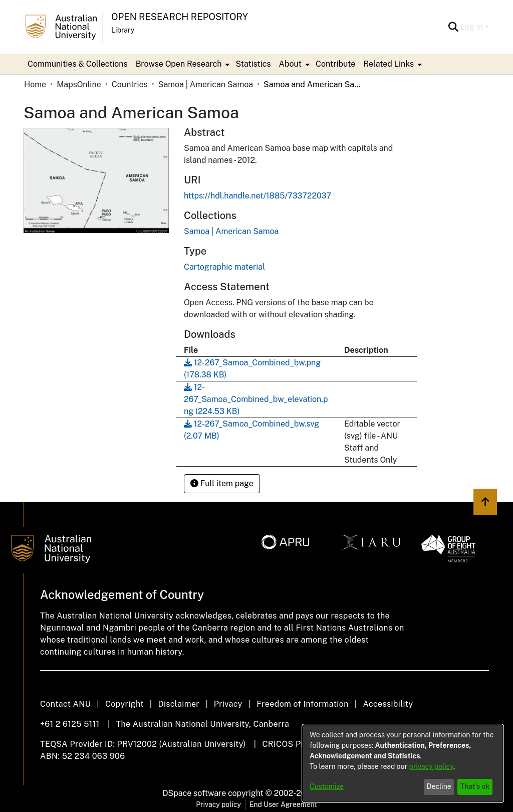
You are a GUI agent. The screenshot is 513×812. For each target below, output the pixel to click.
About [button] (290, 64)
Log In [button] (473, 27)
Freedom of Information (302, 704)
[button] (454, 27)
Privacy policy (218, 804)
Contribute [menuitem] (335, 64)
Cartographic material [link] (224, 267)
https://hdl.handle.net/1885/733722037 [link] (258, 196)
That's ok (475, 786)
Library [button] (123, 30)
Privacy (228, 704)
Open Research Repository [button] (180, 17)
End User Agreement (283, 804)
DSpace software (195, 793)
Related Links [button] (389, 64)
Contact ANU (65, 704)
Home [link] (35, 84)
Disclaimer (179, 704)
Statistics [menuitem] (253, 64)
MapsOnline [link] (79, 84)
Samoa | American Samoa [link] (206, 84)
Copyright (124, 704)
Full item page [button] (222, 483)
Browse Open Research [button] (179, 64)
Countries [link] (130, 84)
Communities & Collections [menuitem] (78, 64)
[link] (231, 231)
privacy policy (431, 766)
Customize (327, 786)
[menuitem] (182, 64)
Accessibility (388, 704)
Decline (439, 786)
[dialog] (403, 763)
